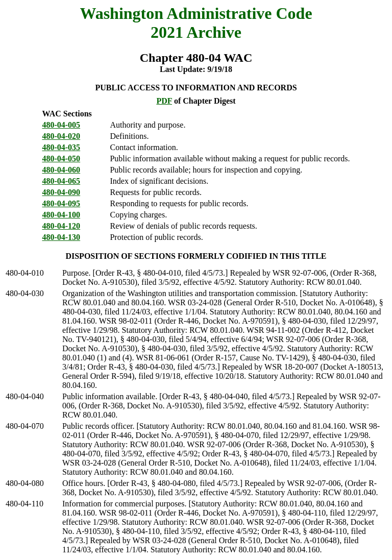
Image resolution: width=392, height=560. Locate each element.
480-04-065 (61, 181)
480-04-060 (61, 170)
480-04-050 (61, 159)
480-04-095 (61, 203)
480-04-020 (61, 136)
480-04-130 (61, 237)
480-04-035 (61, 147)
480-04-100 (61, 215)
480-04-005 (61, 125)
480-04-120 (61, 226)
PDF (164, 101)
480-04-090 (61, 192)
